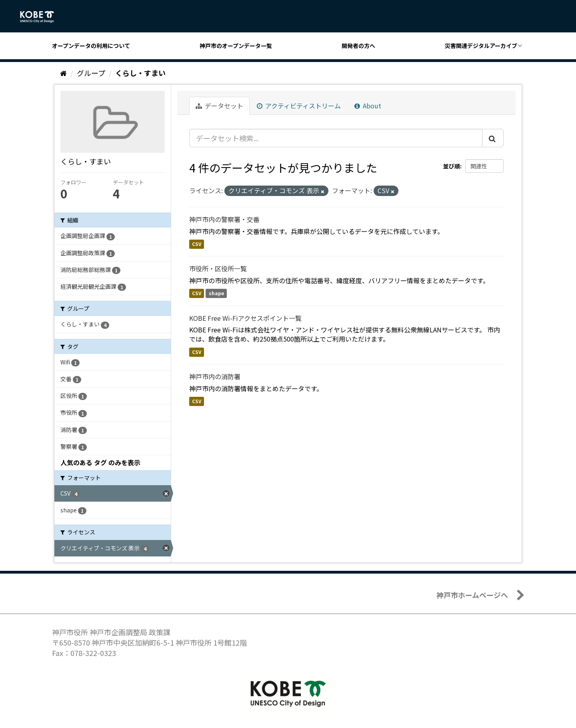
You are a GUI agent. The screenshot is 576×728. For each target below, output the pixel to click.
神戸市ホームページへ (472, 595)
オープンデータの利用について (91, 46)
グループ (91, 73)
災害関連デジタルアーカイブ (481, 46)
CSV (197, 244)
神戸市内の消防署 (215, 376)
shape (216, 293)
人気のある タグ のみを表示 (100, 462)
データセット (219, 106)
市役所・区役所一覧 (218, 268)
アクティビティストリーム (299, 106)
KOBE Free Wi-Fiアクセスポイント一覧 (245, 318)
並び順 (452, 166)
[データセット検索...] (336, 138)
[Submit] (493, 138)
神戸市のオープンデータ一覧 (236, 46)
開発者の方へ (358, 46)
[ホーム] (63, 73)
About (368, 106)
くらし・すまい (140, 73)
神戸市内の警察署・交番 (224, 219)
